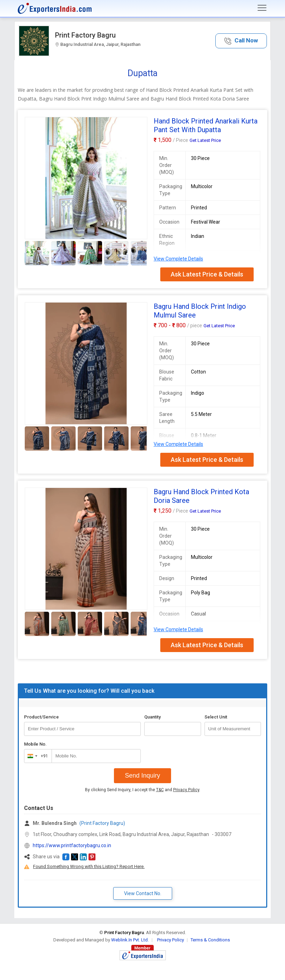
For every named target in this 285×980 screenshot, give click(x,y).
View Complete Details (178, 259)
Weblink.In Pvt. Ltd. (130, 940)
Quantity (152, 717)
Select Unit (216, 717)
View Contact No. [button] (143, 893)
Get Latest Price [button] (205, 140)
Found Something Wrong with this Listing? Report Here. (89, 866)
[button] (241, 41)
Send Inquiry (142, 776)
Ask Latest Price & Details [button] (207, 274)
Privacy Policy (186, 790)
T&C (160, 790)
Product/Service (41, 717)
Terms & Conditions (210, 940)
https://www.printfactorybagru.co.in (72, 845)
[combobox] (36, 756)
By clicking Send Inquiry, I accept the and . (143, 790)
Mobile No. (35, 744)
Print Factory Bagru (85, 35)
